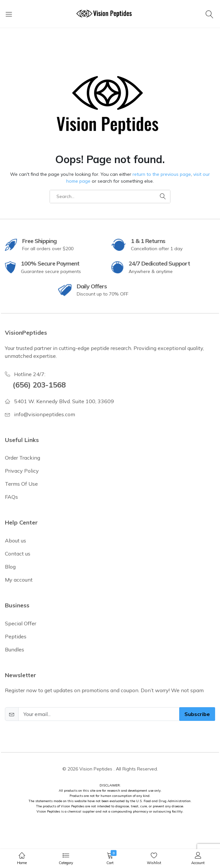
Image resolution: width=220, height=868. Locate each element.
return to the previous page (162, 174)
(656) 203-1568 (39, 385)
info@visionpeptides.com (45, 414)
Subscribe (197, 714)
